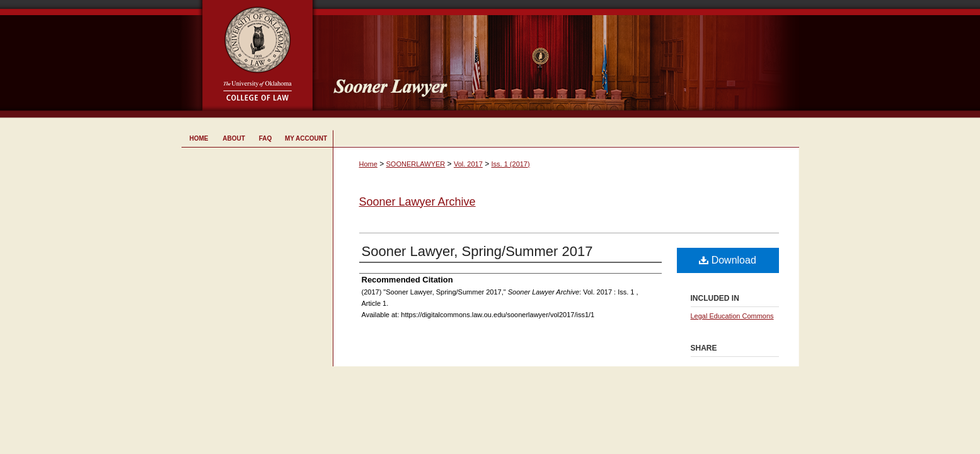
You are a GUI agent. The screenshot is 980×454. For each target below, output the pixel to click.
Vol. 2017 (468, 164)
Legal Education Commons (732, 316)
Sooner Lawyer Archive (418, 202)
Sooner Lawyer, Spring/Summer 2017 (477, 251)
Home (368, 164)
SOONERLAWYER (416, 164)
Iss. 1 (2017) (511, 164)
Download (728, 260)
